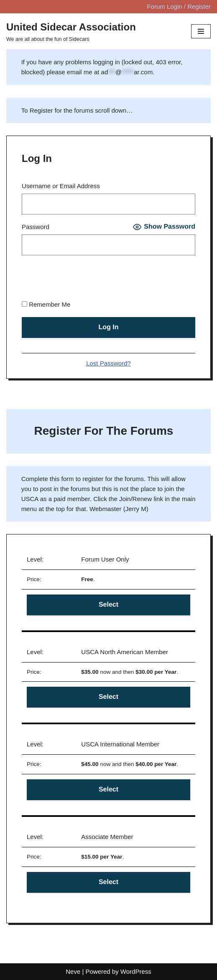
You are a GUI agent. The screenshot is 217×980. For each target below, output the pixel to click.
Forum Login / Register (179, 6)
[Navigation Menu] (201, 31)
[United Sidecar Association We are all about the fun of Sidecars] (71, 31)
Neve (73, 971)
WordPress (136, 971)
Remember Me (46, 304)
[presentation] (85, 279)
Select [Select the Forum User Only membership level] (108, 605)
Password (36, 227)
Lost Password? (108, 363)
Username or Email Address (61, 186)
